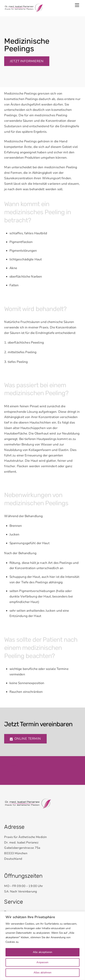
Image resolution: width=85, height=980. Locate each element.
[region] (42, 946)
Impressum (12, 765)
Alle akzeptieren (42, 952)
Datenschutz (13, 771)
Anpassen (42, 962)
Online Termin (25, 739)
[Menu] (77, 5)
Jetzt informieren (27, 61)
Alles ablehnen (43, 973)
